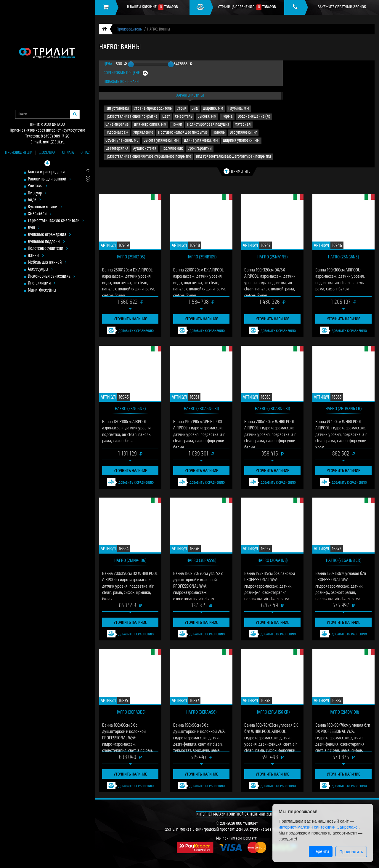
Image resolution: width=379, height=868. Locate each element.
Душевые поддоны (46, 242)
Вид (195, 109)
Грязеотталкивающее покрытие (131, 117)
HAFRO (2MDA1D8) (344, 712)
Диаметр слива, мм (150, 125)
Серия (182, 109)
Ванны (36, 256)
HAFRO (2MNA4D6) (130, 560)
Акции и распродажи (46, 172)
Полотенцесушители (48, 249)
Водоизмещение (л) (254, 117)
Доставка (47, 153)
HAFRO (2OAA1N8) (273, 560)
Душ (34, 228)
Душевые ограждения (49, 235)
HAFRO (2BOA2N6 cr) (343, 408)
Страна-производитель (153, 109)
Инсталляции (42, 283)
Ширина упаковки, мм (241, 141)
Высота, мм (207, 117)
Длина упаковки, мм (201, 141)
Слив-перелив (117, 125)
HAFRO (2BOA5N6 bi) (201, 408)
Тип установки (117, 109)
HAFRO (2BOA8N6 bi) (272, 408)
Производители (19, 153)
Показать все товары (122, 82)
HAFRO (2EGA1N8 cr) (344, 560)
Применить (237, 171)
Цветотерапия (117, 149)
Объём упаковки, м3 (122, 141)
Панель (219, 133)
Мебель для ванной (47, 263)
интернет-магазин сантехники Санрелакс (319, 827)
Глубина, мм (239, 109)
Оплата (68, 153)
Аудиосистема (145, 149)
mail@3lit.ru (54, 142)
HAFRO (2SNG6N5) (343, 257)
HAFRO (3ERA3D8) (130, 712)
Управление (143, 133)
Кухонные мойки (45, 207)
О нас (85, 153)
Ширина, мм (213, 109)
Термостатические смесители (56, 221)
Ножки (177, 125)
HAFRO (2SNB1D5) (201, 257)
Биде (34, 200)
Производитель (129, 29)
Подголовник (172, 149)
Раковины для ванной (49, 179)
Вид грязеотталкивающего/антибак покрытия (233, 157)
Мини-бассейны (42, 291)
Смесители (40, 214)
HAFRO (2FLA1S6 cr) (273, 712)
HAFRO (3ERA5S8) (201, 560)
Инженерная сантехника (51, 277)
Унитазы (37, 186)
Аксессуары (40, 270)
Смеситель (184, 117)
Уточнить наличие (130, 319)
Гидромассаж (117, 133)
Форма (227, 117)
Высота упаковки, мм (161, 141)
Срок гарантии (200, 149)
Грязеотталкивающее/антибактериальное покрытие (148, 157)
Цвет (166, 117)
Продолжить (351, 852)
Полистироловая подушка (208, 125)
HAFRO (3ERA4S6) (201, 712)
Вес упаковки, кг (243, 133)
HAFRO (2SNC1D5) (130, 257)
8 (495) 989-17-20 (55, 136)
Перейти (321, 851)
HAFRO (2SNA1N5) (272, 257)
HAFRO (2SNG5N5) (130, 408)
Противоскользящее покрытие (183, 133)
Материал (243, 125)
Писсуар (37, 193)
